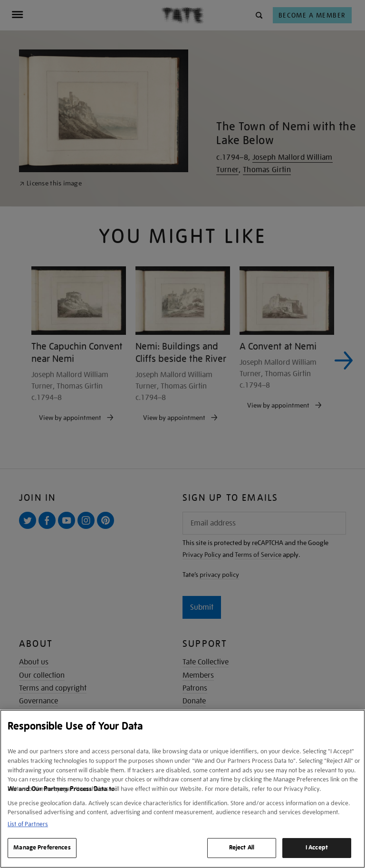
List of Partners (28, 824)
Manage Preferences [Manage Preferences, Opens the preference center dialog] (42, 848)
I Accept (317, 848)
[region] (182, 789)
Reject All (242, 848)
